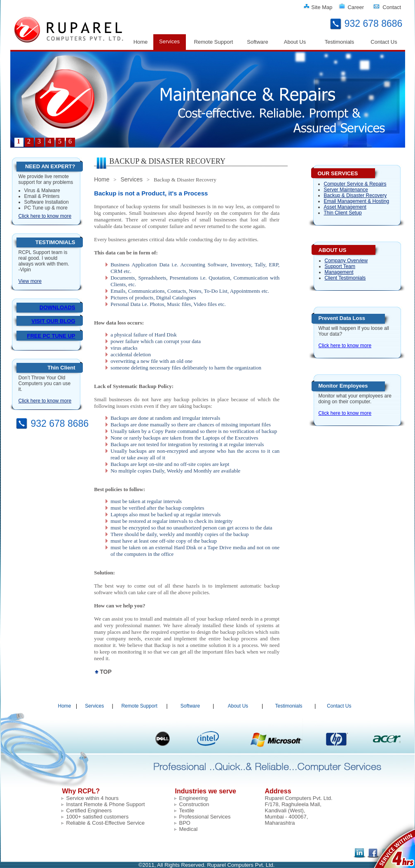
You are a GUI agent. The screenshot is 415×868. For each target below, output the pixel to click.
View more (30, 281)
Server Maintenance (346, 190)
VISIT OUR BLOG (53, 321)
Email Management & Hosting (357, 201)
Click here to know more (45, 216)
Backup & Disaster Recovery (355, 195)
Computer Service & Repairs (355, 184)
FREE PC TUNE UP (51, 336)
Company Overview (346, 261)
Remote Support (214, 42)
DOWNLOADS (57, 307)
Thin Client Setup (343, 213)
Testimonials (340, 42)
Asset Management (345, 207)
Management (339, 272)
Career (356, 7)
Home (141, 42)
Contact (392, 7)
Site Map (322, 7)
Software (257, 42)
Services (169, 41)
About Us (295, 42)
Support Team (340, 266)
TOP (106, 672)
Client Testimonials (345, 278)
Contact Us (384, 42)
